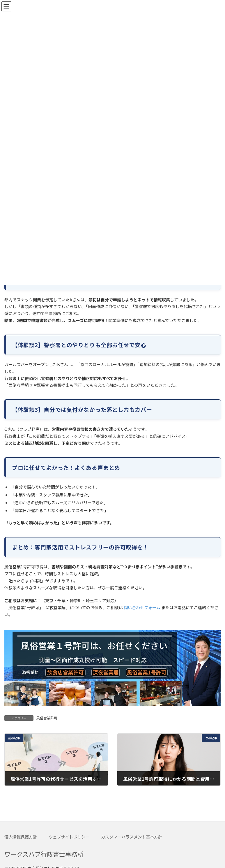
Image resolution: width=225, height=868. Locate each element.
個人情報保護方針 (21, 837)
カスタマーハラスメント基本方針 (132, 837)
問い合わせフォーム (142, 607)
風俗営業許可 (47, 718)
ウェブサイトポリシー (69, 837)
